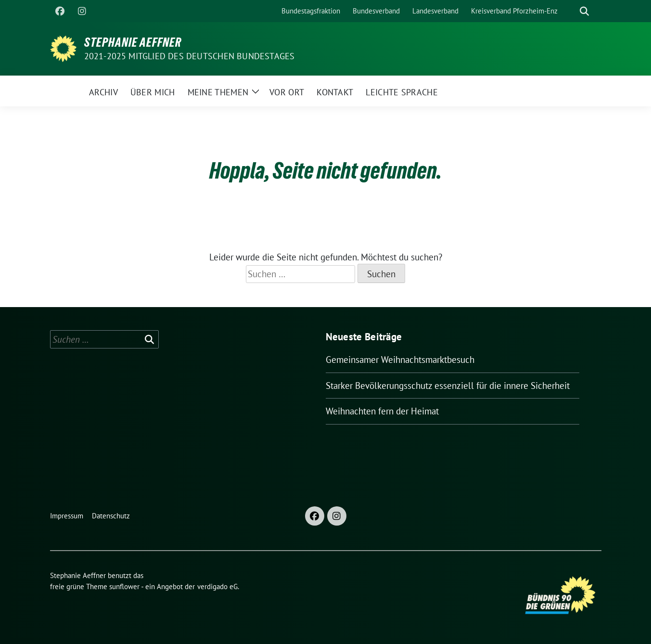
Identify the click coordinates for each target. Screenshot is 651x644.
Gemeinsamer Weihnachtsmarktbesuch (400, 360)
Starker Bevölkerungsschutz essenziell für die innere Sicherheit (448, 386)
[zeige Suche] (584, 11)
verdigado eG (217, 586)
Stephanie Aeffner (133, 42)
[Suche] (571, 11)
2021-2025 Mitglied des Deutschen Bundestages (190, 56)
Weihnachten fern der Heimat (382, 411)
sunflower (124, 586)
